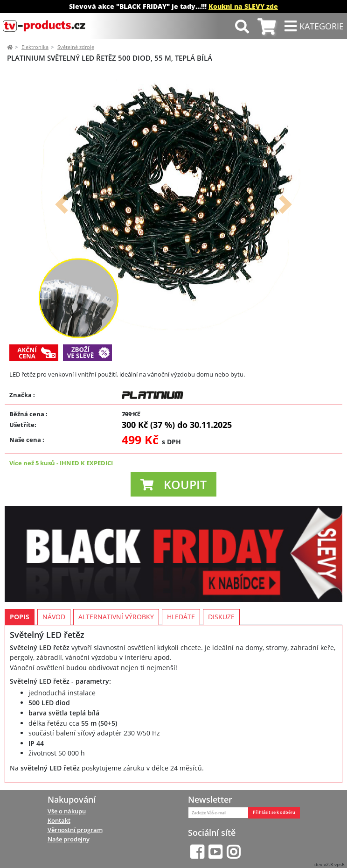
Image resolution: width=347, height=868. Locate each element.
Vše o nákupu (67, 811)
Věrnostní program (75, 830)
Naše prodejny (69, 839)
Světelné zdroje (76, 47)
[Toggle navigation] (314, 26)
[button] (62, 204)
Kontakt (59, 820)
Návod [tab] (54, 617)
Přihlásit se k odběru (274, 812)
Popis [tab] (20, 617)
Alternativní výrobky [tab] (116, 617)
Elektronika (35, 47)
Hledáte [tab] (181, 617)
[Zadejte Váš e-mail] (218, 813)
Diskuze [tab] (221, 617)
